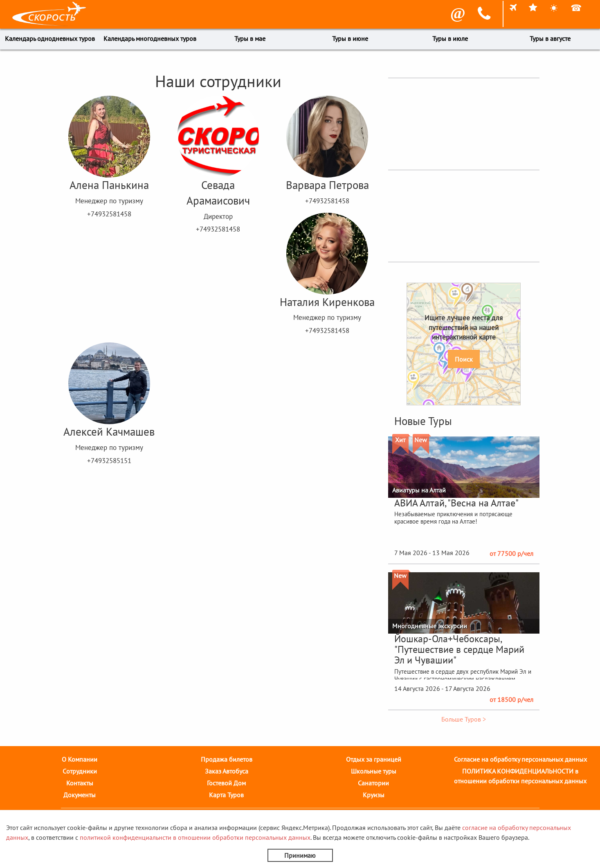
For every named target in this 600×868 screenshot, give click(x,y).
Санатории (373, 783)
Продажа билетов (227, 759)
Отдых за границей (374, 759)
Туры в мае (250, 38)
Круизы (374, 795)
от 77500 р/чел (511, 553)
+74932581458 (109, 214)
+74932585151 (109, 461)
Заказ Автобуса (227, 771)
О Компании (80, 759)
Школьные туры (374, 771)
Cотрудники (80, 771)
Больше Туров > (464, 719)
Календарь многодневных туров (150, 38)
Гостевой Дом (226, 783)
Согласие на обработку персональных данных (520, 759)
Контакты (80, 783)
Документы (80, 795)
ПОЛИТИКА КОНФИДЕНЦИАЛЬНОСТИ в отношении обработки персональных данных (520, 776)
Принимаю (300, 855)
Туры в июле (450, 38)
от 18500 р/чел (511, 699)
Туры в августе (550, 38)
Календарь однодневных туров (50, 38)
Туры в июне (350, 38)
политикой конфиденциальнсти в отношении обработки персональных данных (195, 837)
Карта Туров (226, 795)
